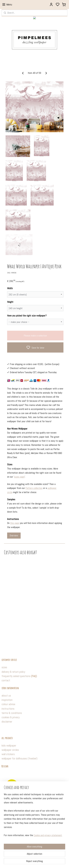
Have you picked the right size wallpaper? (27, 316)
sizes (4, 667)
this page (15, 523)
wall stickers (8, 754)
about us (6, 696)
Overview (14, 535)
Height (10, 302)
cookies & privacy (11, 717)
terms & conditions (12, 713)
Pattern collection (34, 488)
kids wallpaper (9, 746)
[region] (34, 834)
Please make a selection (35, 336)
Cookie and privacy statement (48, 853)
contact (6, 680)
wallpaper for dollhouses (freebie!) (20, 758)
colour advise (8, 704)
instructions (8, 709)
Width (10, 288)
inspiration (7, 700)
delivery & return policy (13, 672)
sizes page (19, 477)
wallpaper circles (10, 750)
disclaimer (7, 722)
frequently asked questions (16, 676)
